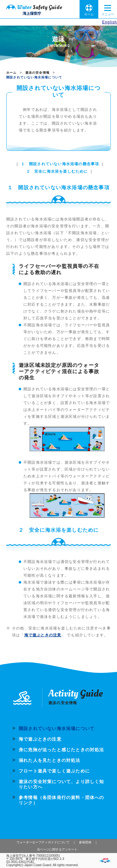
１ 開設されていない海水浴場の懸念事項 (60, 164)
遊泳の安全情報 (37, 73)
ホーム (89, 14)
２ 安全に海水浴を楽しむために (57, 171)
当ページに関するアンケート (57, 849)
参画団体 (85, 842)
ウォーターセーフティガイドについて (43, 842)
